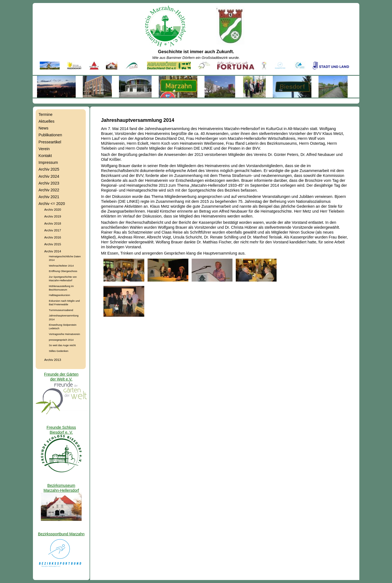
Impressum (48, 162)
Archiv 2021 (49, 197)
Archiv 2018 (53, 223)
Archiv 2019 (53, 216)
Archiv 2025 (49, 169)
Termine (46, 114)
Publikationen (50, 135)
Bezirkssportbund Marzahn (61, 534)
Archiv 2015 (53, 244)
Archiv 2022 (49, 190)
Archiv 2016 (53, 237)
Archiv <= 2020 (52, 204)
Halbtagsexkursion (60, 295)
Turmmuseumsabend (61, 310)
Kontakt (45, 156)
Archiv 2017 (53, 230)
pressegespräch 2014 (61, 340)
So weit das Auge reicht (62, 345)
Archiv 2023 (49, 183)
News (44, 128)
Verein (44, 149)
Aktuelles (47, 121)
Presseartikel (50, 142)
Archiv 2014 (53, 251)
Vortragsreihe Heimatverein (65, 334)
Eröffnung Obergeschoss (63, 271)
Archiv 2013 (53, 360)
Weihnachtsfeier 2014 (61, 266)
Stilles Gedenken (59, 351)
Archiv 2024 (49, 176)
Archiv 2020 (53, 209)
